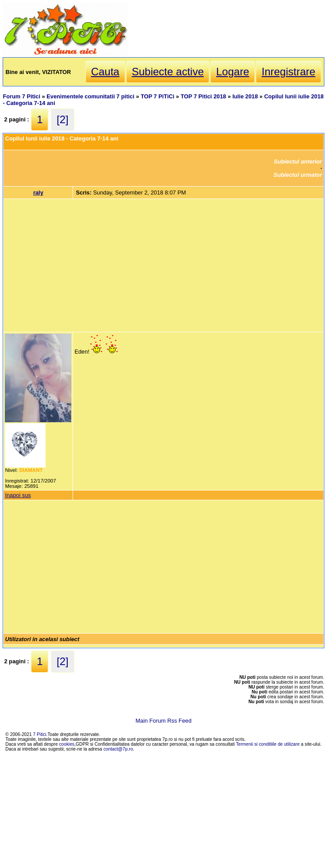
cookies (67, 744)
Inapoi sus (18, 495)
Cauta (105, 72)
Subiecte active (168, 72)
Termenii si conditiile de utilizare (268, 744)
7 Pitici (40, 734)
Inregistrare (288, 72)
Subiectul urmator (298, 175)
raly (38, 193)
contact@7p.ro (118, 749)
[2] (63, 119)
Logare (233, 72)
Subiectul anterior (298, 162)
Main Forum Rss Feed (163, 721)
